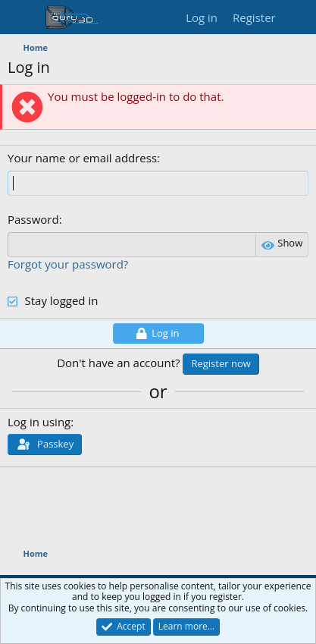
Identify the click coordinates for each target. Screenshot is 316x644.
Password (33, 219)
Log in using (39, 422)
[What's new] (298, 17)
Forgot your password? (68, 264)
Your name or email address (82, 158)
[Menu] (21, 17)
